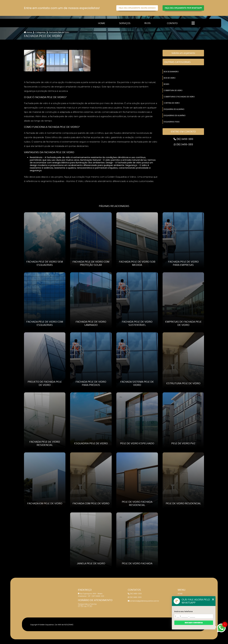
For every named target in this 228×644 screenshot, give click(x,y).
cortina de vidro (172, 103)
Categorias (40, 32)
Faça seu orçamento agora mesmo (137, 8)
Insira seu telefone (183, 611)
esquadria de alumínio (174, 109)
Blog (148, 23)
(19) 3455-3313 (183, 139)
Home (102, 23)
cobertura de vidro (173, 90)
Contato (172, 23)
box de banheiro (171, 72)
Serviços (125, 23)
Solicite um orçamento (183, 53)
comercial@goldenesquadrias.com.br (143, 601)
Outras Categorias (177, 62)
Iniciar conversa (194, 623)
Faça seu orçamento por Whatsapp (183, 8)
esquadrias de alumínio (175, 115)
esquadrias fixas (172, 122)
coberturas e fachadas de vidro (179, 97)
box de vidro (170, 78)
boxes (166, 84)
